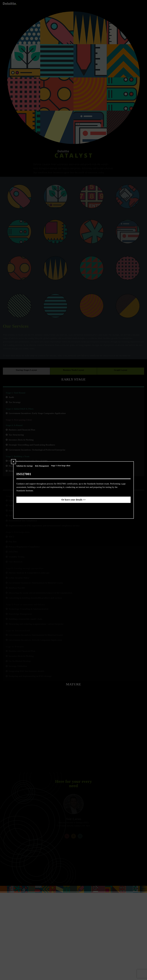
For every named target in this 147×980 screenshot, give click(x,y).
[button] (13, 462)
